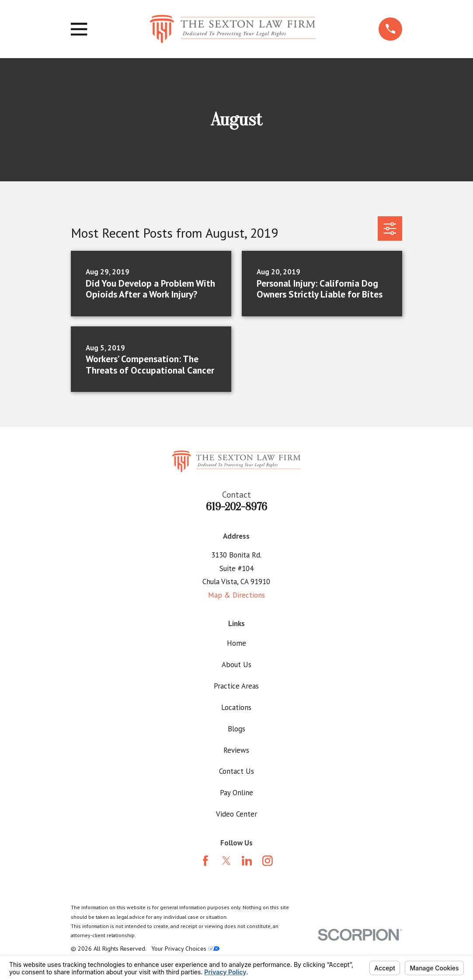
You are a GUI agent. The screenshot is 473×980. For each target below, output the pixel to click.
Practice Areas (236, 686)
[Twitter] (226, 861)
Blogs (236, 729)
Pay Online (236, 793)
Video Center (236, 814)
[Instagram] (268, 861)
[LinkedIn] (247, 861)
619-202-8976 (236, 507)
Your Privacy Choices (185, 949)
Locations (236, 707)
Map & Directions (236, 595)
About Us (236, 665)
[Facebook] (205, 861)
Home (236, 643)
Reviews (236, 750)
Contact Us (236, 771)
